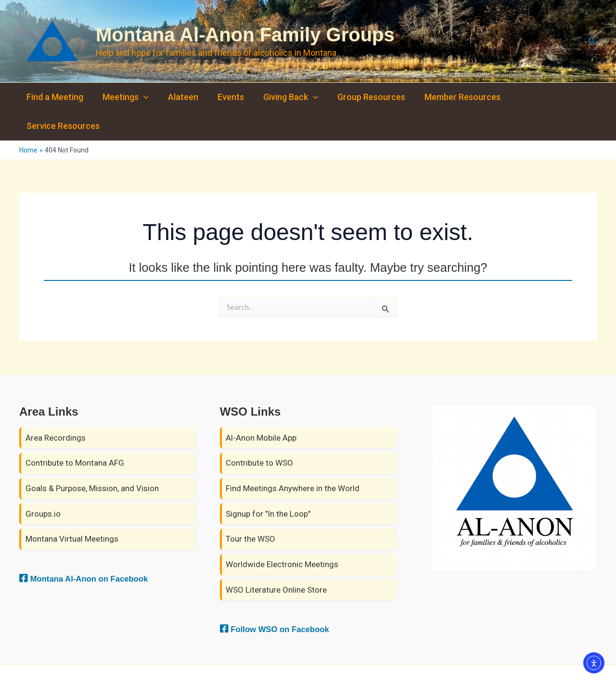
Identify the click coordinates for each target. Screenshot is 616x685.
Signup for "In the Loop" (268, 485)
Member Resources (450, 97)
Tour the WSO (250, 510)
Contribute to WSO (259, 434)
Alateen (178, 97)
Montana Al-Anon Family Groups (245, 35)
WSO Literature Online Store (276, 561)
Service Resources (542, 97)
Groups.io (43, 485)
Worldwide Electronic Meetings (282, 536)
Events (224, 97)
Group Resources (361, 97)
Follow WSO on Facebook (285, 600)
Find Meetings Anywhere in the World (293, 460)
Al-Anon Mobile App (261, 409)
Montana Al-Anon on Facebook (96, 550)
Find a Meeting (54, 97)
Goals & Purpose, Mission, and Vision (92, 460)
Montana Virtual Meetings (72, 510)
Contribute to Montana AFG (75, 434)
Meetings (123, 97)
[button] (592, 41)
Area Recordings (56, 409)
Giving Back (282, 97)
